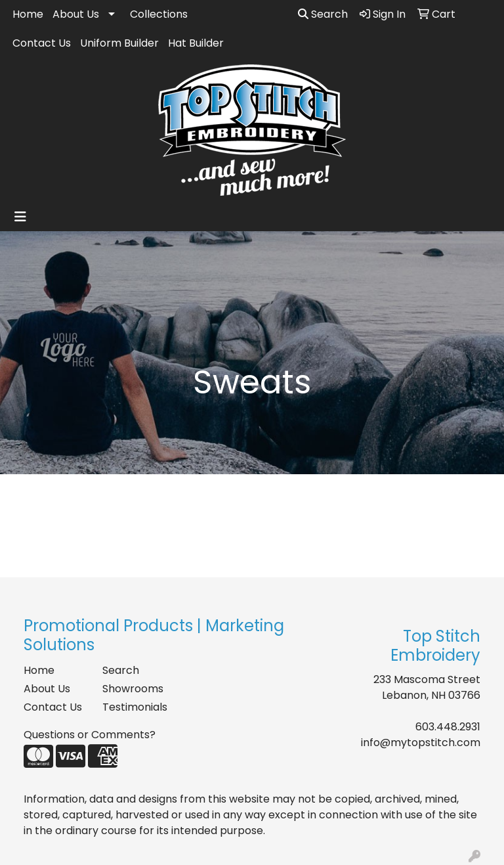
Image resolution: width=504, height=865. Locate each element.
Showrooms (133, 689)
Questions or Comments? (90, 735)
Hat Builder (196, 43)
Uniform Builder (119, 43)
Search (323, 14)
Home (28, 14)
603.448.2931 (448, 727)
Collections (159, 14)
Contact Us (42, 43)
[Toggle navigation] (20, 217)
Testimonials (134, 707)
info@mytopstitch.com (421, 743)
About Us (76, 14)
